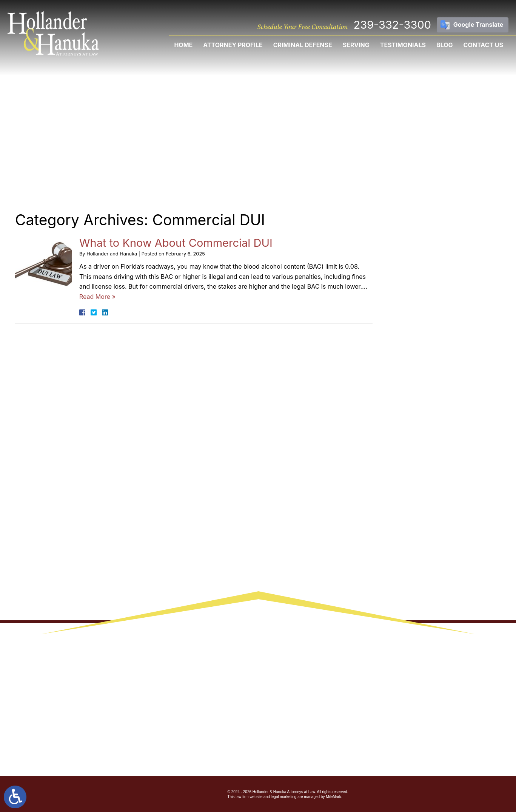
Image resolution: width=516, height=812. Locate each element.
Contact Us (483, 45)
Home (183, 45)
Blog (445, 45)
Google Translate (478, 25)
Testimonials (403, 45)
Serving (356, 45)
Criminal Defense (303, 45)
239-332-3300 (392, 25)
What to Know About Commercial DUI (176, 243)
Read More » (97, 297)
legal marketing (284, 797)
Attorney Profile (233, 45)
